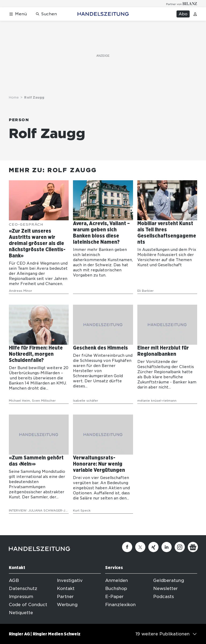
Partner (65, 597)
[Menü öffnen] (18, 14)
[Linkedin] (167, 547)
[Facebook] (127, 547)
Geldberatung (169, 580)
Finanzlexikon (120, 605)
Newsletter (165, 589)
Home (14, 97)
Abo (183, 14)
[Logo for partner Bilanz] (182, 4)
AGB (14, 580)
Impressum (21, 597)
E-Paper (114, 597)
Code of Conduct (28, 605)
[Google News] (193, 547)
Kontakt (66, 589)
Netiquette (21, 613)
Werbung (67, 605)
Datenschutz (23, 589)
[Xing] (153, 547)
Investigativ (70, 580)
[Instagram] (180, 547)
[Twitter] (140, 547)
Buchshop (116, 589)
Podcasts (163, 597)
